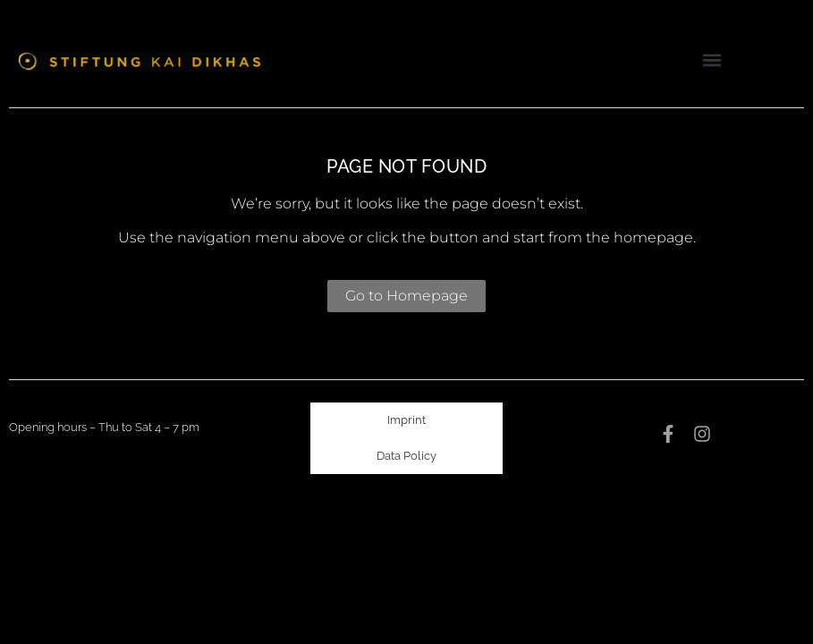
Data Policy (406, 456)
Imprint (406, 420)
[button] (712, 59)
